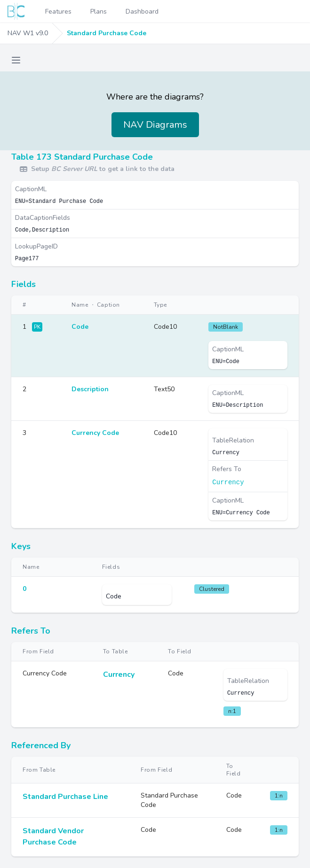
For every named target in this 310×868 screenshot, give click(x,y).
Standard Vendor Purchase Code (53, 837)
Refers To (31, 631)
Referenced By (41, 745)
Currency (228, 482)
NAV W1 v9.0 (28, 33)
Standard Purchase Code (107, 33)
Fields (24, 284)
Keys (21, 546)
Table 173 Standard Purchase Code (82, 157)
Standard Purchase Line (65, 797)
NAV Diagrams (155, 125)
